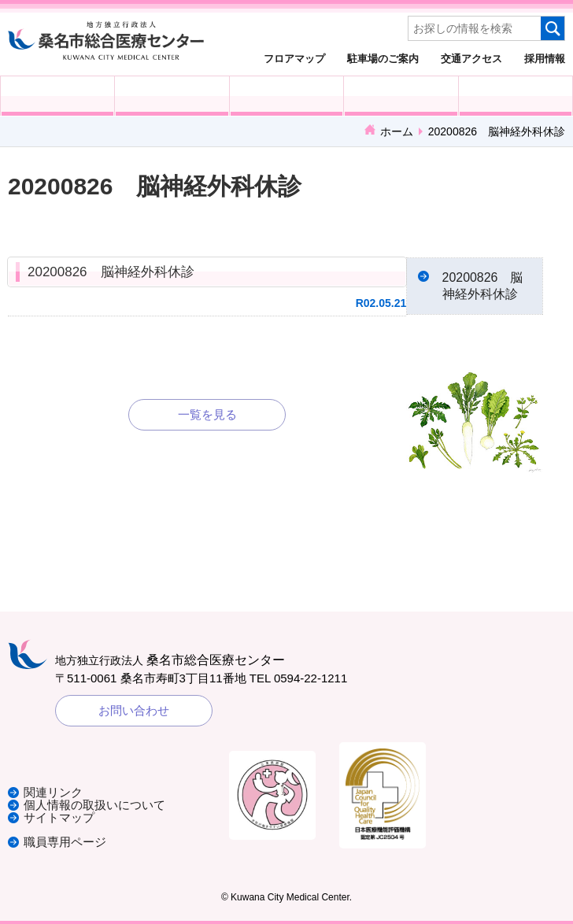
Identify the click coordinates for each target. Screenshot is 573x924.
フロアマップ (294, 58)
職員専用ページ (65, 842)
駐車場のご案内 (383, 58)
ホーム (397, 131)
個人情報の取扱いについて (94, 806)
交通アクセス (471, 58)
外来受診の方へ (57, 96)
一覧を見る (207, 414)
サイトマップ (59, 818)
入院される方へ (172, 96)
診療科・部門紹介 (401, 96)
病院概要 (516, 96)
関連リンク (53, 795)
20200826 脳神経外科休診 (111, 272)
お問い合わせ (134, 711)
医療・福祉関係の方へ (286, 96)
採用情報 (545, 58)
